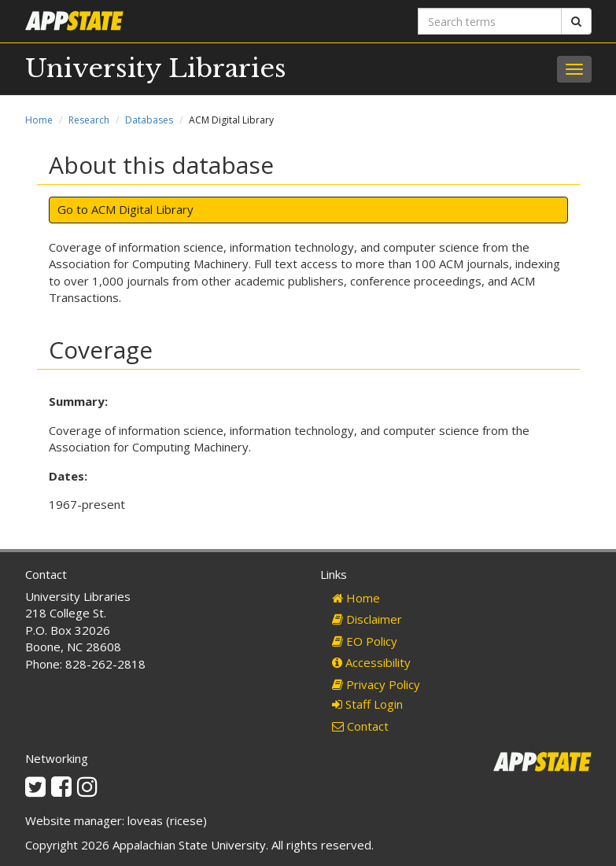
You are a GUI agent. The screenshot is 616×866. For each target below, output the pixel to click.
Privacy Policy (376, 684)
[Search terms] (490, 21)
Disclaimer (367, 619)
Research (89, 120)
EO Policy (365, 641)
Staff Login (367, 704)
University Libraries (156, 68)
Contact (360, 726)
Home (39, 120)
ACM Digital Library (142, 209)
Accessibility (371, 662)
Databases (149, 120)
